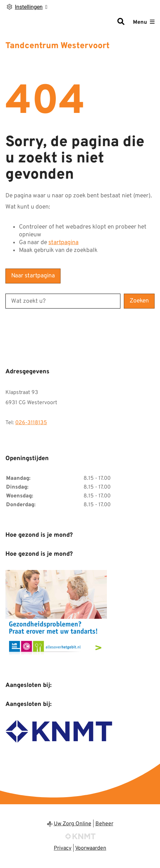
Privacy (63, 848)
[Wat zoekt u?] (63, 301)
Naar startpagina (33, 276)
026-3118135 (31, 423)
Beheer (104, 824)
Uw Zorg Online (73, 824)
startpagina (63, 243)
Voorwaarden (91, 848)
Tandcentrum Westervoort (58, 46)
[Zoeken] (121, 22)
